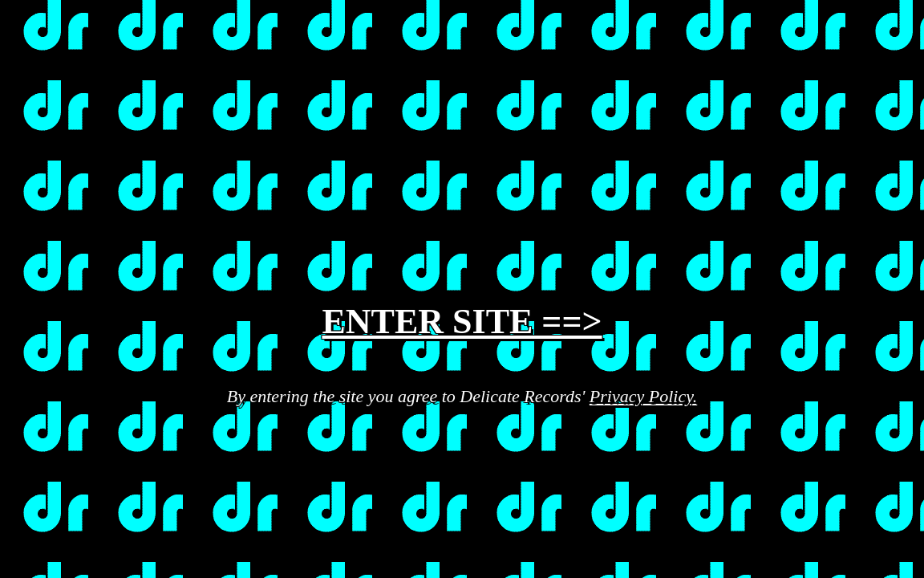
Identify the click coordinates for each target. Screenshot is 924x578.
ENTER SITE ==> (462, 322)
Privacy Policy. (643, 396)
